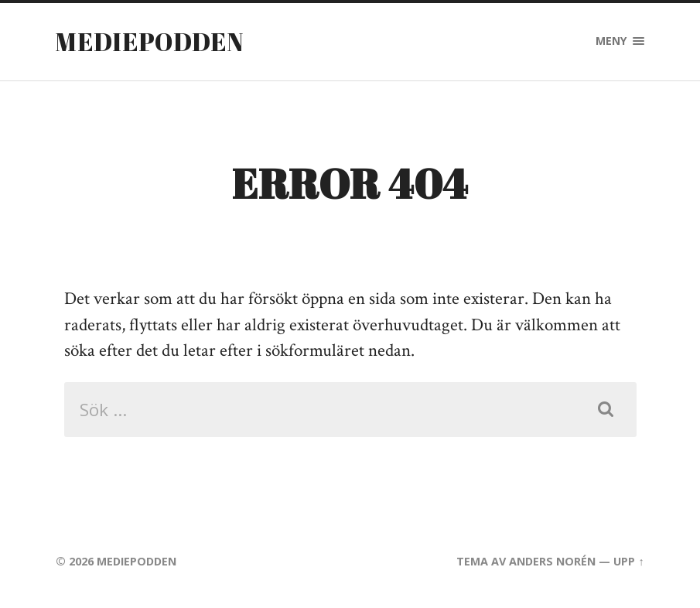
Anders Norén (552, 561)
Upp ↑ (628, 561)
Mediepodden (150, 41)
